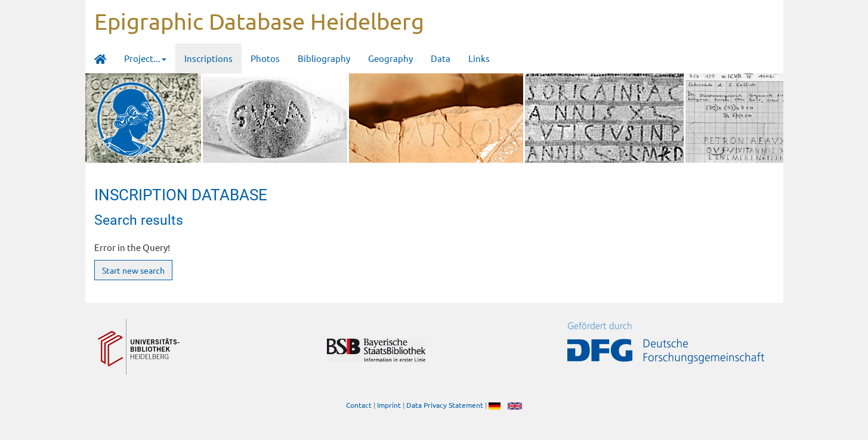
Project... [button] (145, 58)
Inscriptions (208, 58)
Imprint (389, 405)
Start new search (133, 270)
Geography (390, 58)
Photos (265, 58)
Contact (359, 405)
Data (441, 58)
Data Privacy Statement (445, 405)
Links (479, 58)
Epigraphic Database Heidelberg (259, 21)
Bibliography (324, 58)
